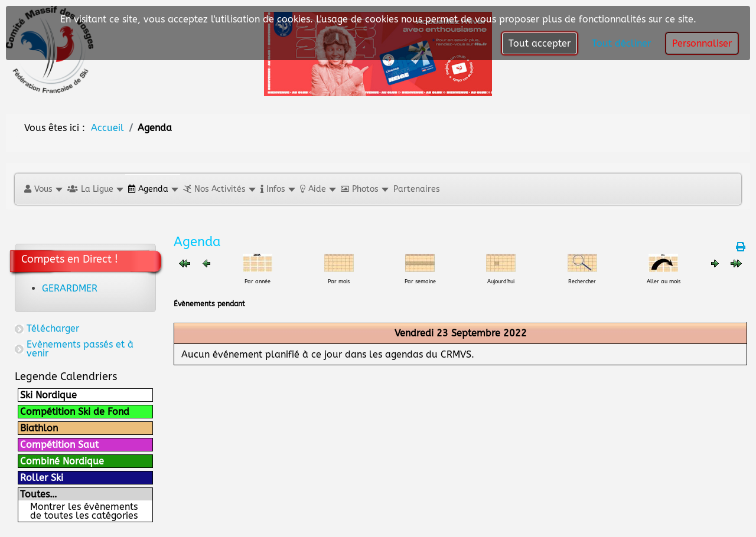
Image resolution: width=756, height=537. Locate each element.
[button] (43, 189)
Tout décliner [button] (621, 43)
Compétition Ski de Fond (75, 412)
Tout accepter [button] (540, 43)
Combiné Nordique (62, 461)
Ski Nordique (48, 395)
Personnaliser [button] (702, 43)
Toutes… (38, 494)
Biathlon (39, 428)
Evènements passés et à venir (80, 349)
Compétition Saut (59, 445)
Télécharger (53, 328)
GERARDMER (70, 288)
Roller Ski (42, 478)
